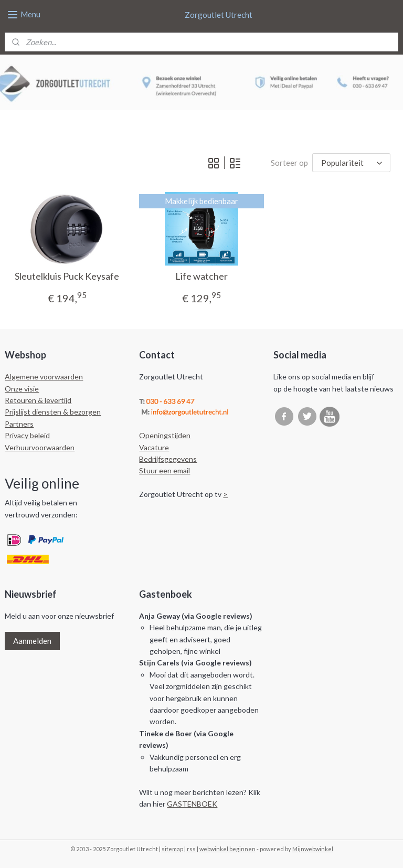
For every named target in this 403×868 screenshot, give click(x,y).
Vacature (154, 447)
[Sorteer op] (351, 162)
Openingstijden (165, 435)
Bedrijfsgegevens (168, 459)
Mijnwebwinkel (313, 849)
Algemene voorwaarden (44, 377)
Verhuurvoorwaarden (40, 447)
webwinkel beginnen (227, 849)
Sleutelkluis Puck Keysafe (67, 276)
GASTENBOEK (192, 804)
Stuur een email (165, 470)
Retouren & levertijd (38, 400)
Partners (19, 424)
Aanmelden (32, 641)
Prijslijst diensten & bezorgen (53, 412)
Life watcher (201, 276)
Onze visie (22, 389)
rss (191, 849)
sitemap (172, 849)
